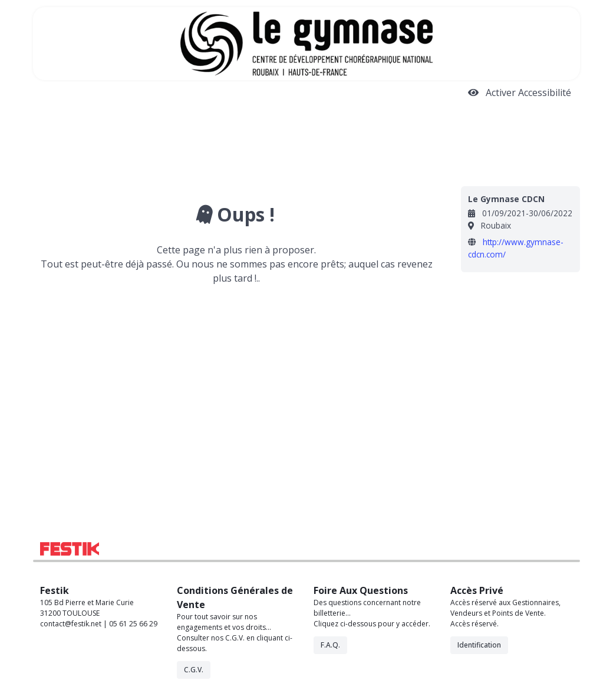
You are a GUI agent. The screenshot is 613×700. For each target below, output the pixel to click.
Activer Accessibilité (520, 93)
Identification (479, 645)
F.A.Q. (330, 645)
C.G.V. (194, 670)
